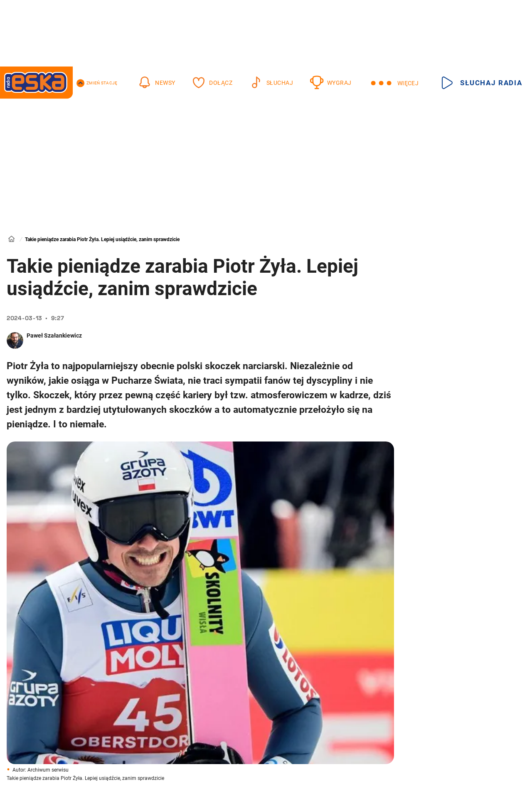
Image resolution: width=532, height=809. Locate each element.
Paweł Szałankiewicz (54, 335)
